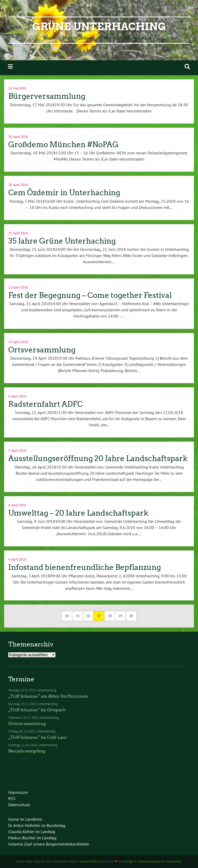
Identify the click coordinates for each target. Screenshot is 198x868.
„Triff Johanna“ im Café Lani (37, 737)
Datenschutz (19, 805)
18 (110, 616)
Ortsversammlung (42, 350)
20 (131, 616)
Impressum (18, 792)
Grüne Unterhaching (99, 27)
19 (120, 616)
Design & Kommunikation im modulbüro (153, 861)
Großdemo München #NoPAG (63, 145)
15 (78, 616)
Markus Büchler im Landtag (32, 838)
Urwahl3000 (88, 861)
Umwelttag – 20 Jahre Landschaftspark (78, 513)
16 (88, 616)
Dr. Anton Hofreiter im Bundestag (37, 825)
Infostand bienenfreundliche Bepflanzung (85, 567)
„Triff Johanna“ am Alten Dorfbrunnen (48, 696)
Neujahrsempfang (27, 751)
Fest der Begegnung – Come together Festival (90, 295)
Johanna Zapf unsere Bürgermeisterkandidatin (49, 844)
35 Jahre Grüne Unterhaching (62, 241)
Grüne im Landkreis (25, 819)
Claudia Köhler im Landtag (32, 832)
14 (67, 616)
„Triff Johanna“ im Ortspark (37, 710)
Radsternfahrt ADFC (46, 404)
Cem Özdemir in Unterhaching (64, 193)
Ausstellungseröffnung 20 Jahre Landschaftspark (98, 458)
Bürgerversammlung (47, 96)
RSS (12, 798)
